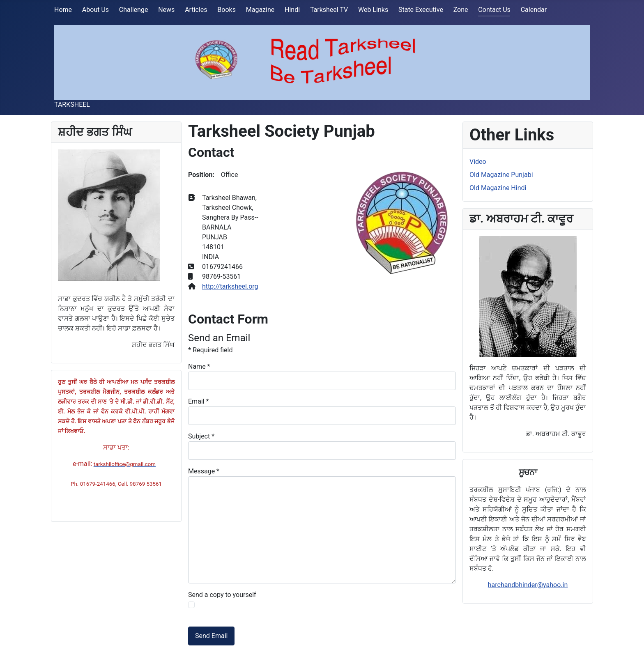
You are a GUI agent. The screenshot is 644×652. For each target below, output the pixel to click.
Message (204, 471)
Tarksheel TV (329, 10)
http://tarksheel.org (230, 286)
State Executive (421, 10)
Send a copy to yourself (222, 595)
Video (478, 162)
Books (227, 10)
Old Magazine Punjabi (501, 175)
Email (198, 401)
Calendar (534, 10)
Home (63, 10)
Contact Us (494, 10)
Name (199, 366)
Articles (196, 10)
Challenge (134, 10)
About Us (95, 10)
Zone (461, 10)
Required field (210, 350)
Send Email (211, 636)
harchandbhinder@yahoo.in (528, 585)
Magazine (260, 10)
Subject (201, 436)
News (166, 10)
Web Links (373, 10)
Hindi (292, 10)
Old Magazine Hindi (498, 188)
